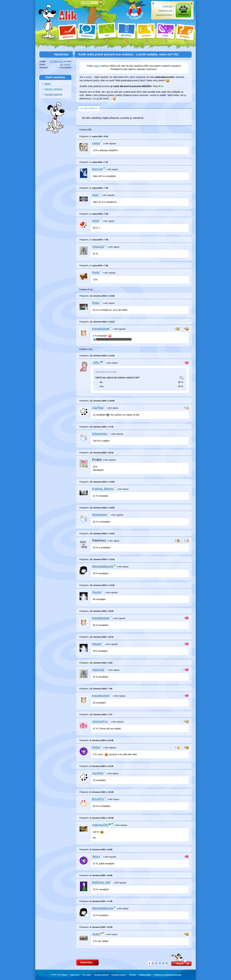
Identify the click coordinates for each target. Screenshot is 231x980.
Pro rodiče (87, 975)
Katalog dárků (145, 975)
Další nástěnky (55, 77)
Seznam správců (101, 975)
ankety (96, 66)
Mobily (48, 84)
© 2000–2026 (58, 975)
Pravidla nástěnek (53, 94)
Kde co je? (75, 975)
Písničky (132, 975)
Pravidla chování (119, 975)
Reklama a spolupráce (168, 975)
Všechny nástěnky (54, 89)
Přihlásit (183, 15)
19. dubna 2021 (57, 62)
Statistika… (88, 962)
